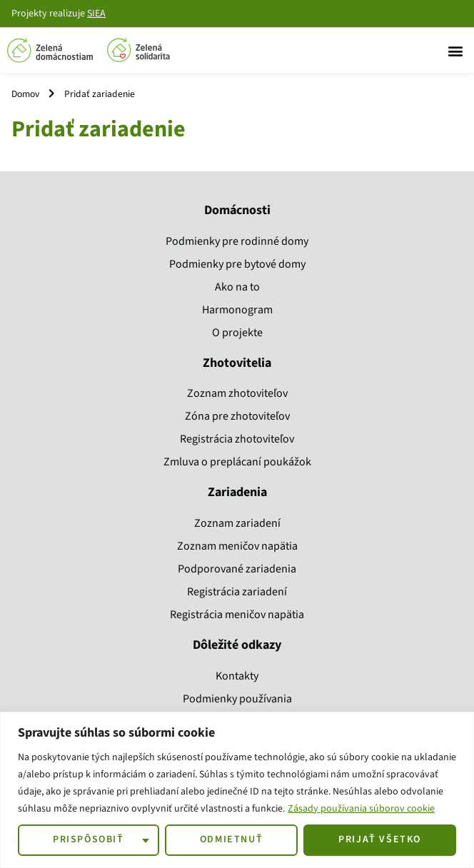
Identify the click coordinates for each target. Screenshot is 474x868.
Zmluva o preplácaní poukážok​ (237, 462)
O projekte (237, 333)
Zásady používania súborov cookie (361, 809)
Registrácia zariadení (237, 592)
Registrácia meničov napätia (237, 615)
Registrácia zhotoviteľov (237, 439)
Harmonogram (237, 310)
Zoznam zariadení (237, 523)
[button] (455, 50)
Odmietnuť (231, 839)
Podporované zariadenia (237, 569)
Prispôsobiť (89, 839)
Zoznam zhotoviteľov (237, 393)
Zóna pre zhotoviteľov (237, 416)
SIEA (96, 14)
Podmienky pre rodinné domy (237, 241)
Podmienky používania (237, 699)
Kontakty (237, 676)
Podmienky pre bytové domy (237, 264)
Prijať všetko (380, 839)
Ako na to (237, 287)
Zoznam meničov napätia (237, 546)
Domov (25, 94)
